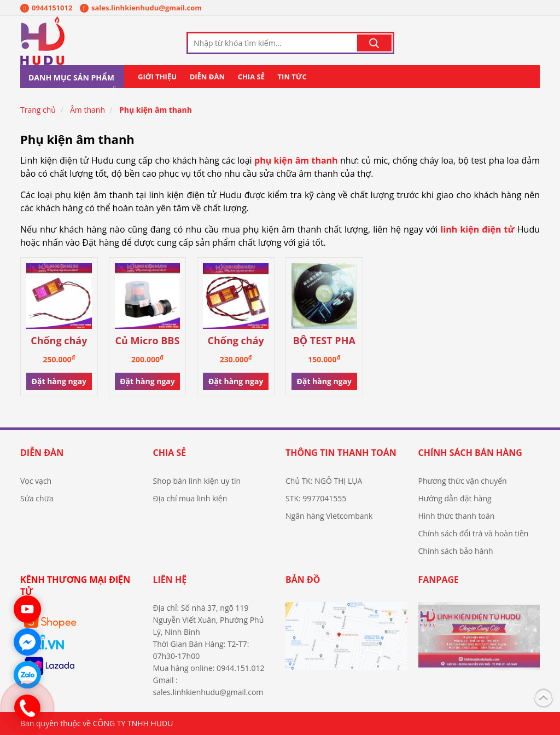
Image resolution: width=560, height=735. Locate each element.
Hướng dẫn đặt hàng (455, 498)
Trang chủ (38, 110)
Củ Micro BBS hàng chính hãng (148, 341)
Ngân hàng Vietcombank (329, 516)
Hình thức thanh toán (457, 516)
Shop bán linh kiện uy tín (197, 481)
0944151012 (46, 8)
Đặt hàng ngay (59, 381)
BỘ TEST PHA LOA (324, 341)
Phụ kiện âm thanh (156, 110)
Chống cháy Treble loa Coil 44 (235, 341)
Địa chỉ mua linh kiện (190, 498)
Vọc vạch (36, 481)
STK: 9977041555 (316, 498)
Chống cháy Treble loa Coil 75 (59, 341)
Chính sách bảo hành (456, 551)
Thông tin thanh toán (341, 453)
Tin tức (292, 77)
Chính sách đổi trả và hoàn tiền (474, 533)
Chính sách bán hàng (470, 453)
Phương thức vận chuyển (463, 481)
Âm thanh (87, 110)
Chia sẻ (251, 77)
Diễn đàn (207, 77)
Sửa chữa (37, 498)
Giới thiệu (157, 77)
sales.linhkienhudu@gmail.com (141, 8)
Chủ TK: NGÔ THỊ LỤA (324, 481)
